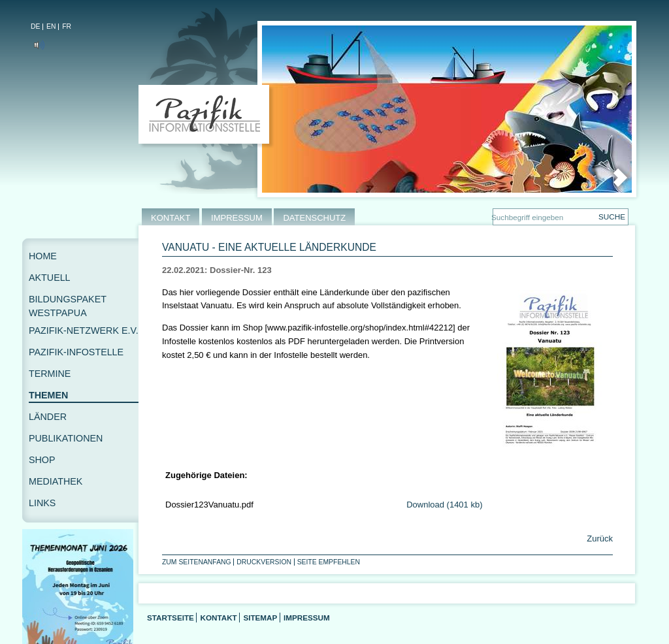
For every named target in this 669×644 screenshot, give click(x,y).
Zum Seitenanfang (197, 562)
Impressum (307, 618)
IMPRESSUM (237, 218)
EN (51, 26)
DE (35, 26)
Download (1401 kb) (444, 505)
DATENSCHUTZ (314, 218)
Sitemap (260, 618)
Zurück (599, 539)
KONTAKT (171, 218)
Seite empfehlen (329, 562)
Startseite (171, 618)
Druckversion (264, 562)
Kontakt (218, 618)
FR (67, 26)
